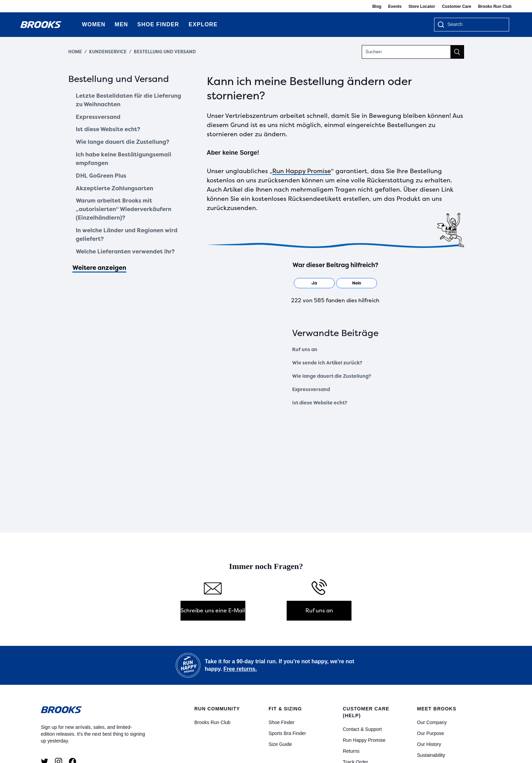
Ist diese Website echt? (111, 132)
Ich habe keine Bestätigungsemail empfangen (127, 163)
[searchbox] (475, 25)
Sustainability (431, 755)
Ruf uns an (305, 350)
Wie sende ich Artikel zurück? (327, 363)
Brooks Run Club (495, 6)
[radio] (314, 283)
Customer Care (457, 6)
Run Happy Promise (302, 171)
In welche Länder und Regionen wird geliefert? (123, 244)
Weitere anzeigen (99, 279)
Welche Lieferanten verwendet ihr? (129, 262)
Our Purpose (430, 733)
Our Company (432, 722)
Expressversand (100, 119)
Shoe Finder (282, 722)
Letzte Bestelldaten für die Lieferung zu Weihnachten (117, 101)
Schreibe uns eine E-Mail (213, 611)
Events (395, 6)
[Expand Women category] (105, 25)
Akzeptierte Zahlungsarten (117, 195)
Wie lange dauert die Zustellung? (126, 145)
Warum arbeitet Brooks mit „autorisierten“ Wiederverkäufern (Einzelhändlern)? (127, 217)
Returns (351, 751)
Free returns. (240, 669)
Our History (429, 744)
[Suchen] (413, 52)
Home (75, 52)
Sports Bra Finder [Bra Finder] (287, 733)
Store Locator (422, 6)
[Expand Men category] (128, 25)
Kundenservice (108, 52)
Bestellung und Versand (165, 52)
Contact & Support (362, 729)
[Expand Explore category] (218, 25)
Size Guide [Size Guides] (280, 744)
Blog (377, 6)
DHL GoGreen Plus (103, 181)
